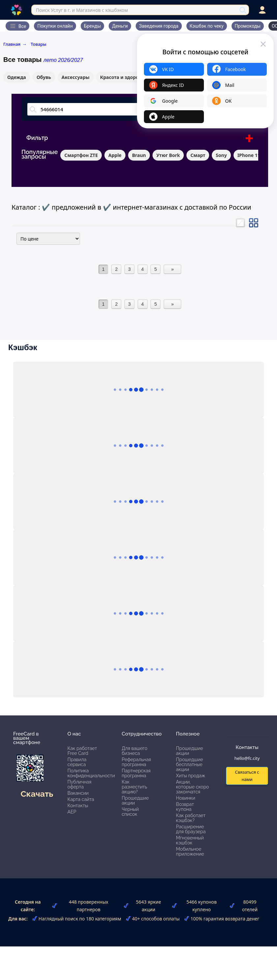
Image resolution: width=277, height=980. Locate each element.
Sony (221, 155)
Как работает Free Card (82, 751)
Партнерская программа (136, 773)
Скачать (37, 794)
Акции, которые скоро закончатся (192, 787)
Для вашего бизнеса (135, 751)
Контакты (78, 806)
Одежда (17, 77)
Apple (115, 155)
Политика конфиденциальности (91, 773)
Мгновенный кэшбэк (190, 840)
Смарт (198, 155)
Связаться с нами (247, 775)
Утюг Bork (168, 155)
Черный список (130, 812)
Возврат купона (185, 807)
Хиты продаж (191, 776)
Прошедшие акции (135, 800)
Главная (15, 44)
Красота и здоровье (124, 77)
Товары (39, 44)
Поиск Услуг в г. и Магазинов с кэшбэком (82, 10)
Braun (139, 155)
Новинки (185, 798)
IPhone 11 (249, 155)
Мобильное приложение (190, 851)
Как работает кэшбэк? (191, 818)
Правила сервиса (77, 762)
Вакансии (78, 793)
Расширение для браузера (191, 829)
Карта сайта (81, 799)
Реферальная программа (137, 762)
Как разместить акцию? (135, 787)
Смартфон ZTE (81, 155)
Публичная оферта (80, 784)
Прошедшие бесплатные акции (189, 764)
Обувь (44, 77)
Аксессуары (76, 77)
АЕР (72, 812)
